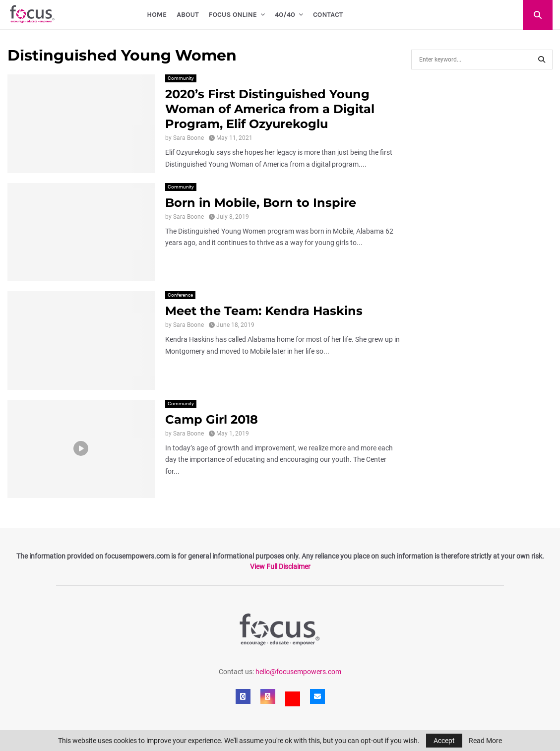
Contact (328, 15)
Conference (180, 295)
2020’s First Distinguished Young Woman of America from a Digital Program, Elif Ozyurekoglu (270, 109)
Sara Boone (188, 138)
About (188, 15)
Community (181, 78)
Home (157, 15)
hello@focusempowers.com (298, 672)
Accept (444, 741)
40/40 (285, 15)
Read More (485, 741)
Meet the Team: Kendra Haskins (264, 311)
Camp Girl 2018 (212, 419)
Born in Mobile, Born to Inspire (261, 203)
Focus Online (233, 15)
